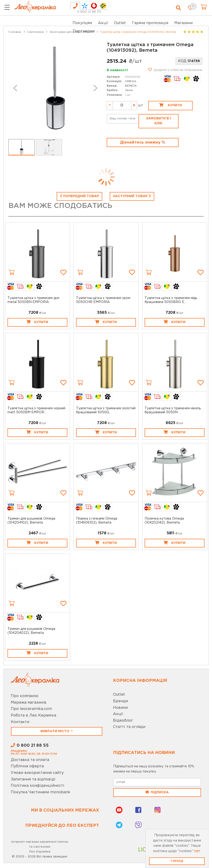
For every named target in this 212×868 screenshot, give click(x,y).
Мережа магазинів (29, 703)
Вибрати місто (55, 731)
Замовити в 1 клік (159, 121)
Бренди (121, 701)
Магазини (183, 23)
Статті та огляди (129, 727)
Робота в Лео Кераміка (33, 715)
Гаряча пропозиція (150, 23)
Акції (103, 23)
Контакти (20, 722)
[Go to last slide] (15, 88)
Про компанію (25, 696)
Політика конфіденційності (38, 786)
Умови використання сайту (37, 773)
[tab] (75, 6)
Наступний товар (132, 196)
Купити (170, 105)
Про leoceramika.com (31, 709)
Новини (120, 708)
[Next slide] (95, 88)
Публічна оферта (27, 766)
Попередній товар (79, 196)
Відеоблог (123, 721)
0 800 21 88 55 (89, 12)
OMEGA (131, 81)
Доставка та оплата (30, 760)
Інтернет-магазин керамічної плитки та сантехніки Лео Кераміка (40, 847)
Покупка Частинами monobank (41, 792)
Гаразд (177, 861)
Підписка (157, 792)
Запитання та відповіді (33, 779)
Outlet (119, 695)
